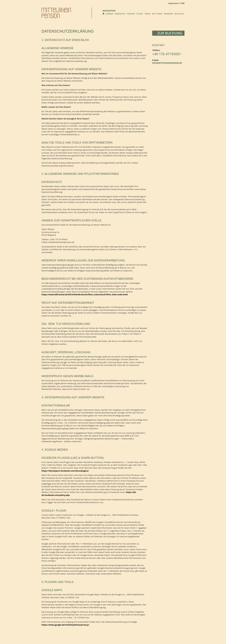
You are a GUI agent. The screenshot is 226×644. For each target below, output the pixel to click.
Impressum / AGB (176, 3)
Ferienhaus (120, 14)
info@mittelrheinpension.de (167, 63)
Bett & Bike (157, 14)
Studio (140, 14)
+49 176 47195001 (167, 54)
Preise (147, 14)
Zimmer (109, 14)
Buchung (179, 14)
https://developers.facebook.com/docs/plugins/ (65, 471)
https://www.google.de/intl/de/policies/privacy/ (65, 625)
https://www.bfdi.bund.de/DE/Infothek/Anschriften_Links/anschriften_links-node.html (85, 294)
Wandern (169, 14)
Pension (131, 14)
